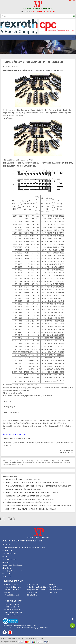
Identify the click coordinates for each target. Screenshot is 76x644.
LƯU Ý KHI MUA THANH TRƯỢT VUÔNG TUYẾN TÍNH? (24, 502)
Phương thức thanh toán (13, 612)
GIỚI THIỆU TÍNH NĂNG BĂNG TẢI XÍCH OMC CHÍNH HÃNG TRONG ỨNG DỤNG (32, 506)
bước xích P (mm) (19, 205)
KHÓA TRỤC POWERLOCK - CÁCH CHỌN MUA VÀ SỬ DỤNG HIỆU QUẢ (29, 483)
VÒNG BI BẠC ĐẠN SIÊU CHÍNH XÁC (17, 489)
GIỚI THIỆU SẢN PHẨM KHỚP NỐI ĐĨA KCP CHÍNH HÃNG (25, 509)
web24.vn (40, 639)
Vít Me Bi (51, 584)
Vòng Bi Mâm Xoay (55, 590)
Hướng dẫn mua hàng (12, 610)
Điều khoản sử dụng (11, 604)
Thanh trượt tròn (32, 584)
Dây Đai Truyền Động (12, 590)
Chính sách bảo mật (11, 607)
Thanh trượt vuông (11, 584)
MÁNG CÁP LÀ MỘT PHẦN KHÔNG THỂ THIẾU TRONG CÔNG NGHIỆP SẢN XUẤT (33, 486)
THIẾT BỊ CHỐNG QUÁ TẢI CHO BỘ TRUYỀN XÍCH (22, 496)
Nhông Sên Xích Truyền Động (36, 587)
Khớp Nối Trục (53, 587)
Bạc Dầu (7, 592)
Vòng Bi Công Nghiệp (12, 595)
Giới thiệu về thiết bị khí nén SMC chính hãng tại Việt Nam (24, 499)
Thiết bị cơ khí (53, 592)
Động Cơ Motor (32, 595)
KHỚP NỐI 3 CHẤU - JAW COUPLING (18, 479)
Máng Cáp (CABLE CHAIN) (35, 590)
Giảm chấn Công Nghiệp (13, 587)
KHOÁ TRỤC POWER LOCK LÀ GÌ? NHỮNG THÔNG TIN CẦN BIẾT (27, 493)
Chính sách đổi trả (11, 615)
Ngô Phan (20, 639)
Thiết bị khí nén (31, 592)
